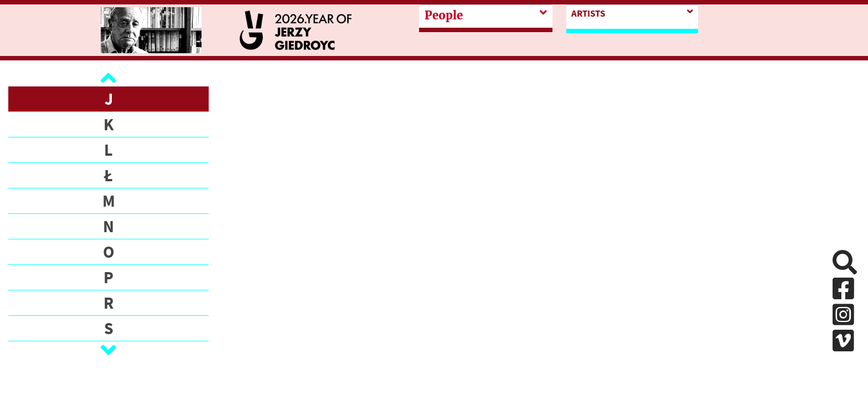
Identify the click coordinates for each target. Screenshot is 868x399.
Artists (588, 13)
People (444, 16)
